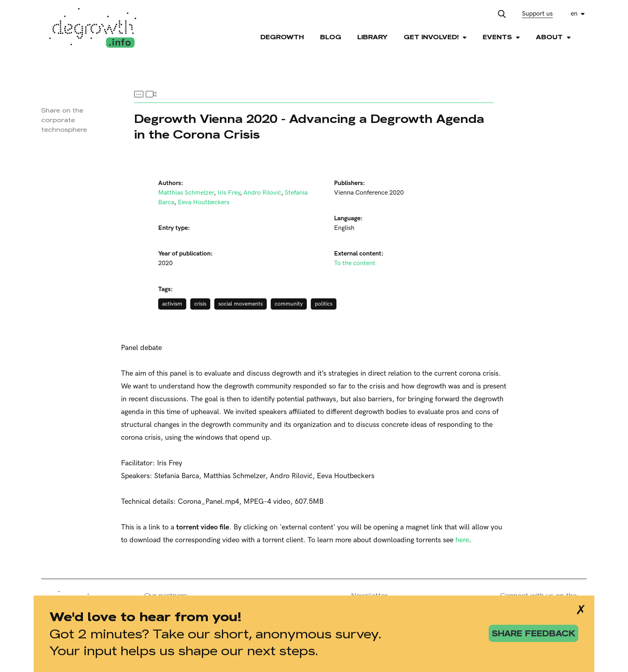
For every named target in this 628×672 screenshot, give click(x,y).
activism (172, 304)
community (289, 304)
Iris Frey (229, 193)
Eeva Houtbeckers (204, 202)
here (462, 540)
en (574, 14)
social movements (241, 304)
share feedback (533, 633)
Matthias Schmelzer (186, 193)
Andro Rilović (262, 193)
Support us (537, 14)
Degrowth (282, 37)
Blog (331, 37)
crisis (200, 304)
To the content (355, 263)
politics (324, 304)
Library (372, 37)
